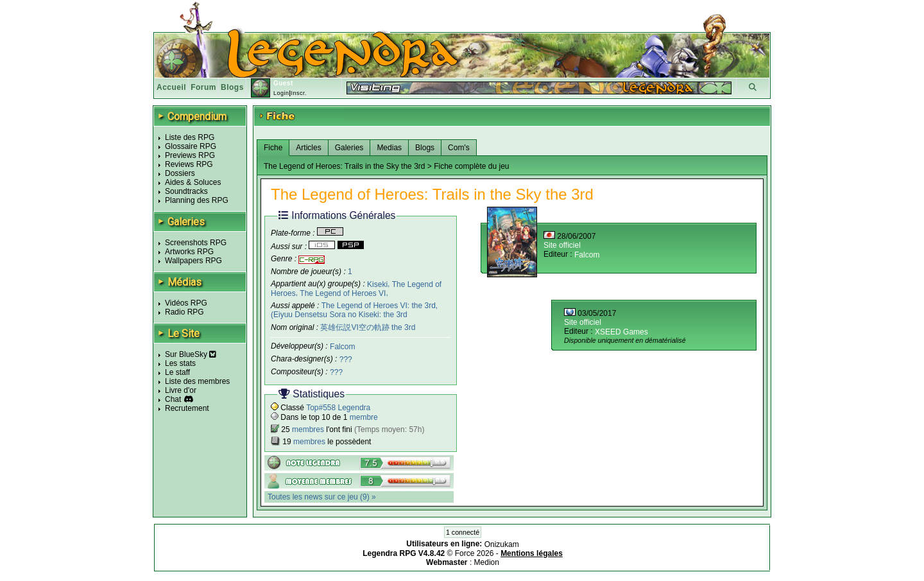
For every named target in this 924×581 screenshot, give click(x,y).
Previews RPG (190, 155)
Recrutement (187, 408)
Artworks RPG (189, 252)
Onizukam (502, 544)
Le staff (177, 372)
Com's (459, 148)
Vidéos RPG (186, 303)
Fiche (273, 148)
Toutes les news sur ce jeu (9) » (322, 497)
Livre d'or (181, 390)
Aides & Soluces (193, 182)
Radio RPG (184, 312)
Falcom (342, 347)
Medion (487, 562)
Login (281, 93)
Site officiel (562, 245)
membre (364, 417)
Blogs (232, 87)
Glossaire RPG (191, 146)
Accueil (171, 87)
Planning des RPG (197, 200)
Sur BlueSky (191, 354)
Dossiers (180, 173)
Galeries (349, 148)
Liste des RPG (190, 137)
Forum (203, 87)
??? (346, 360)
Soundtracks (186, 191)
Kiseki (377, 284)
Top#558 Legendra (338, 408)
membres (308, 429)
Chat (173, 399)
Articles (308, 148)
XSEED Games (621, 332)
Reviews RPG (189, 164)
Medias (389, 148)
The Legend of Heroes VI (343, 293)
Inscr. (299, 93)
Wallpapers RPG (193, 261)
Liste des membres (197, 381)
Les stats (180, 363)
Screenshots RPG (196, 243)
